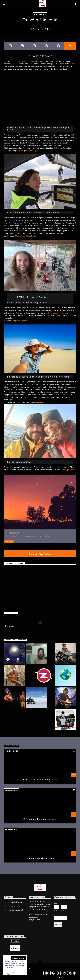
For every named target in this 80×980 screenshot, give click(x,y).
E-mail (56, 914)
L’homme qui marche (67, 470)
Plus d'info (9, 541)
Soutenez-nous (40, 553)
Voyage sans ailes (40, 14)
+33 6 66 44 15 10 (14, 906)
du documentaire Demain (55, 313)
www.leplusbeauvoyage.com (30, 151)
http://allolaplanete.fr (15, 902)
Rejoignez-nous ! (35, 920)
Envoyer (58, 925)
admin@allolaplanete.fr (15, 910)
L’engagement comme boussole (40, 819)
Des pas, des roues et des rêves (40, 780)
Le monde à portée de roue (40, 858)
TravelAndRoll (22, 321)
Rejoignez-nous (11, 613)
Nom (56, 903)
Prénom (56, 910)
